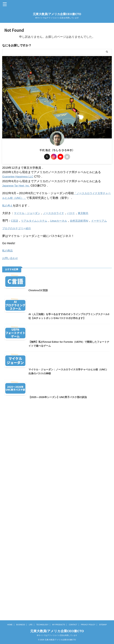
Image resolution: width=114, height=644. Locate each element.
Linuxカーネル (63, 219)
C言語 (15, 219)
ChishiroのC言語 (15, 335)
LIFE (31, 635)
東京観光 (90, 212)
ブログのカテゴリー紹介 (18, 231)
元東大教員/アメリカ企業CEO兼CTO (57, 14)
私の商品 (8, 253)
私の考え (8, 204)
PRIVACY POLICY (88, 635)
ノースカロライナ (58, 212)
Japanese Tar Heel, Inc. (18, 185)
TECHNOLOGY (42, 635)
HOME (10, 635)
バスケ (77, 212)
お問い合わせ (11, 260)
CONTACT (73, 635)
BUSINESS (21, 635)
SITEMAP (103, 635)
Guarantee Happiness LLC (19, 176)
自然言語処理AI (86, 219)
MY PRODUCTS (59, 635)
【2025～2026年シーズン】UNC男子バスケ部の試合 (35, 616)
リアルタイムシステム (36, 219)
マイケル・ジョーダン (28, 212)
